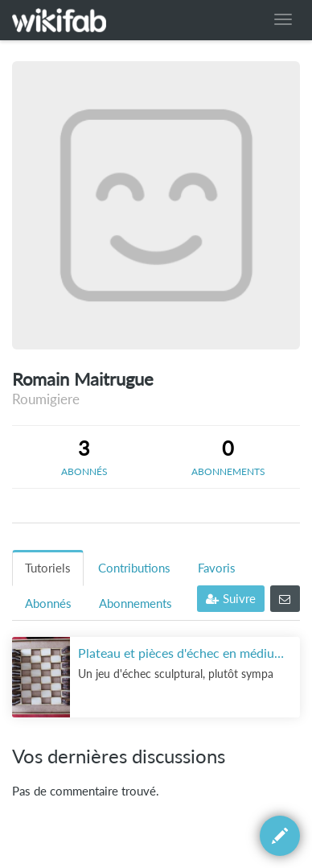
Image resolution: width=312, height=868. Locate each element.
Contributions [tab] (134, 568)
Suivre (231, 599)
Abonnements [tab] (135, 603)
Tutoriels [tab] (48, 568)
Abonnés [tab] (48, 603)
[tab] (84, 457)
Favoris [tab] (217, 568)
